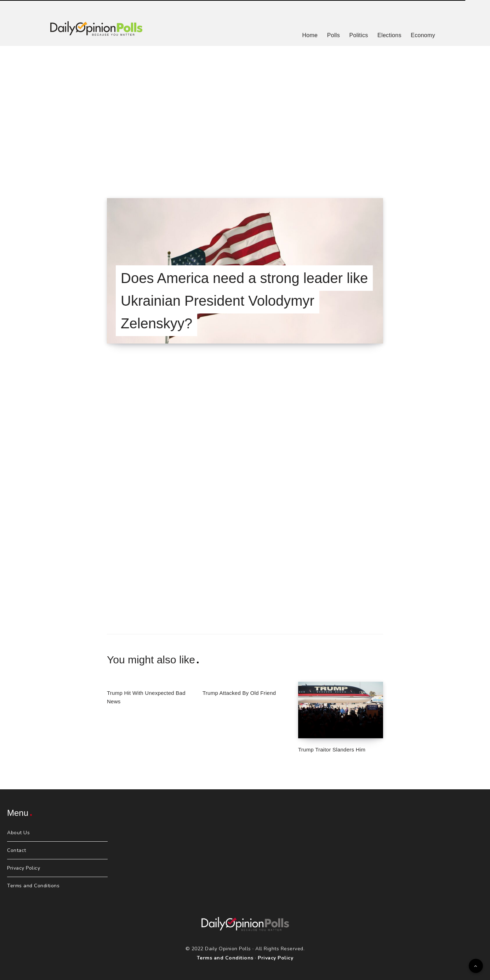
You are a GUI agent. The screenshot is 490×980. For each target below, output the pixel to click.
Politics (358, 35)
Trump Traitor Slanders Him (332, 750)
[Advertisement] (245, 113)
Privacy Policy (24, 868)
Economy (423, 35)
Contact (17, 850)
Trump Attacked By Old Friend (239, 693)
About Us (18, 833)
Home (310, 35)
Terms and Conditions (33, 886)
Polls (334, 35)
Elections (389, 35)
